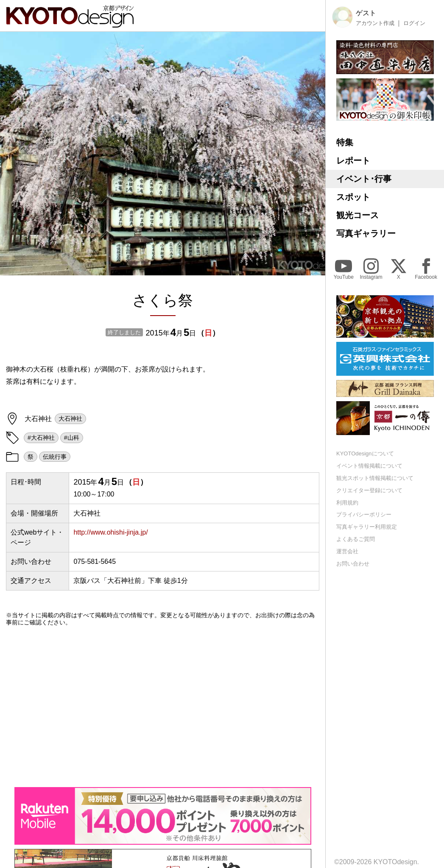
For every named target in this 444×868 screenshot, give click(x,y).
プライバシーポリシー (364, 514)
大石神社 (70, 419)
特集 (345, 142)
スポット (353, 197)
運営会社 (347, 551)
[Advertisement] (163, 707)
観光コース (357, 215)
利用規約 (347, 503)
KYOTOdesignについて (365, 453)
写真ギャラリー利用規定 (367, 527)
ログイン (414, 23)
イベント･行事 (364, 179)
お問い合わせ (353, 564)
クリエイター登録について (369, 490)
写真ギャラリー (366, 233)
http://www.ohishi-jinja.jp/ (110, 532)
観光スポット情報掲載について (375, 478)
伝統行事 (55, 457)
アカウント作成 (375, 23)
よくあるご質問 (356, 539)
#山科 (72, 438)
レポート (353, 161)
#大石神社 (41, 438)
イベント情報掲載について (369, 466)
